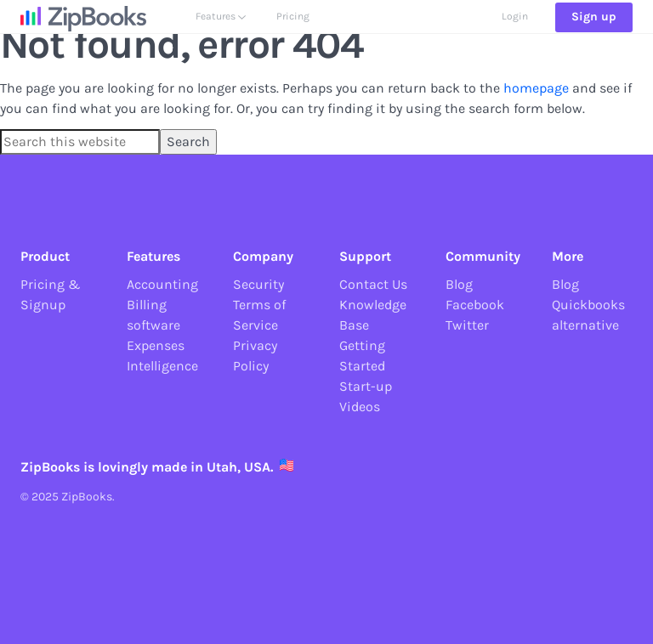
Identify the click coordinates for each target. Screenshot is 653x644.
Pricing (293, 31)
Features (221, 31)
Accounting (162, 284)
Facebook (475, 305)
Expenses (156, 345)
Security (258, 284)
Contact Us (373, 284)
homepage (536, 88)
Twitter (467, 325)
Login (515, 31)
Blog (459, 284)
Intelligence (162, 366)
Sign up (594, 32)
